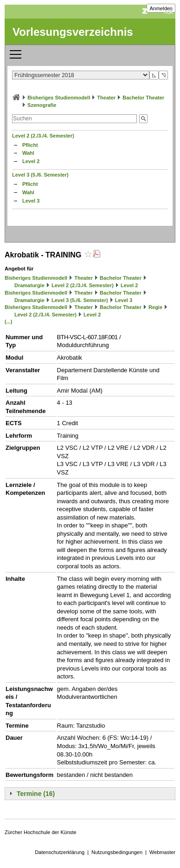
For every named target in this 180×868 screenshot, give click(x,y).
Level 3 (31, 201)
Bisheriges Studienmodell (59, 98)
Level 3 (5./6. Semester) (40, 175)
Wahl (28, 153)
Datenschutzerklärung (60, 852)
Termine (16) (36, 794)
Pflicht (30, 145)
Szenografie (42, 105)
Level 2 (31, 161)
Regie (155, 307)
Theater (106, 98)
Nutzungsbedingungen (117, 852)
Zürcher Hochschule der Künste (41, 832)
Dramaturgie (29, 285)
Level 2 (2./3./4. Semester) (43, 136)
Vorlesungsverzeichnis (73, 32)
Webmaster (162, 852)
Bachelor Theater (143, 98)
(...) (9, 322)
